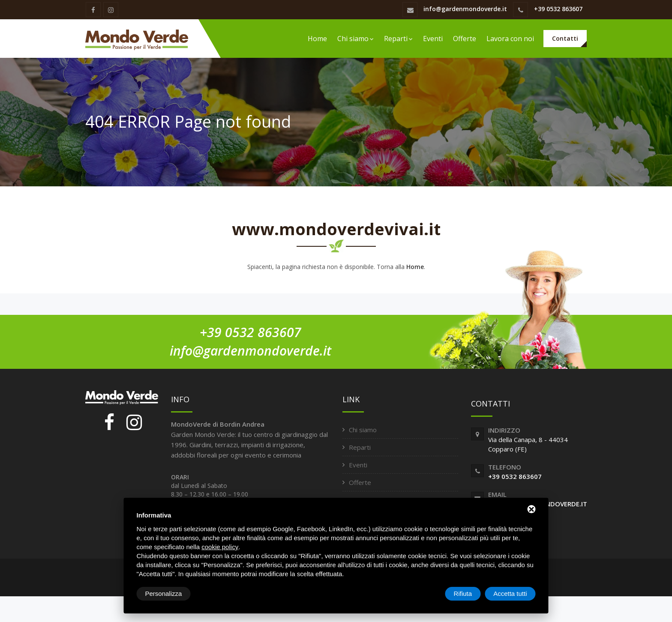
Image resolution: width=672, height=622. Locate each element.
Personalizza (164, 594)
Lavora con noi (510, 39)
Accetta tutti (510, 594)
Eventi (433, 39)
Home (317, 39)
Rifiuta (463, 594)
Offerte (465, 39)
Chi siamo (355, 39)
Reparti (398, 39)
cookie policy (220, 547)
